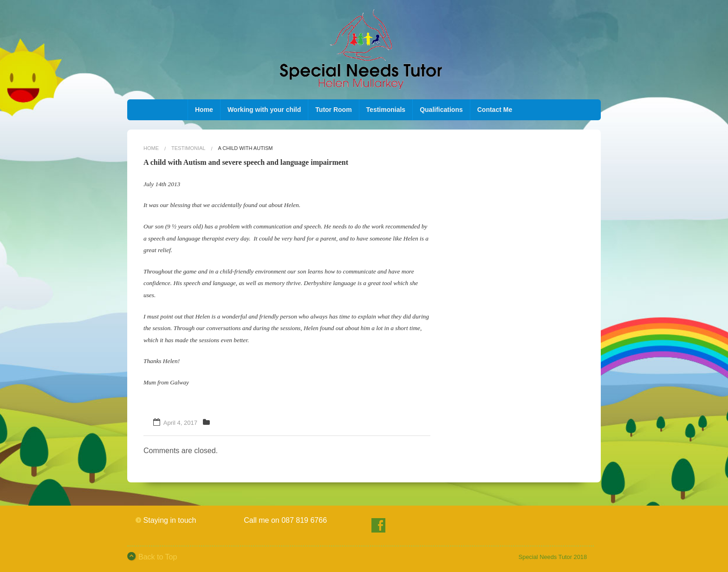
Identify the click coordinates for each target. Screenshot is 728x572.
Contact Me (495, 110)
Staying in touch (170, 520)
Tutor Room (333, 110)
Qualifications (441, 110)
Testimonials (386, 110)
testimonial (188, 148)
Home (204, 110)
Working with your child (264, 110)
